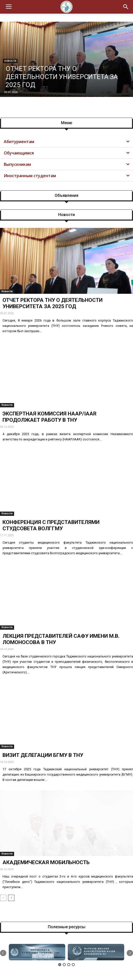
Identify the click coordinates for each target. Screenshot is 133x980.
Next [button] (130, 953)
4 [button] (73, 965)
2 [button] (64, 965)
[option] (37, 952)
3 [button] (69, 965)
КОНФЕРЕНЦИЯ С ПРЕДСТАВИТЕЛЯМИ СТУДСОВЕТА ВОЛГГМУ (51, 525)
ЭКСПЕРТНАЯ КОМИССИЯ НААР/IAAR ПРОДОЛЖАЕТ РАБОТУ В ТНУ (49, 417)
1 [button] (60, 965)
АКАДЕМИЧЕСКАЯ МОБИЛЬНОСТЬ (46, 862)
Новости (7, 291)
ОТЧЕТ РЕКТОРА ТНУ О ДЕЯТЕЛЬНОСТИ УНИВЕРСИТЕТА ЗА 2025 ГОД (62, 77)
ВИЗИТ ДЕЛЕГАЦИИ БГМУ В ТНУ (43, 755)
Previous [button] (3, 953)
